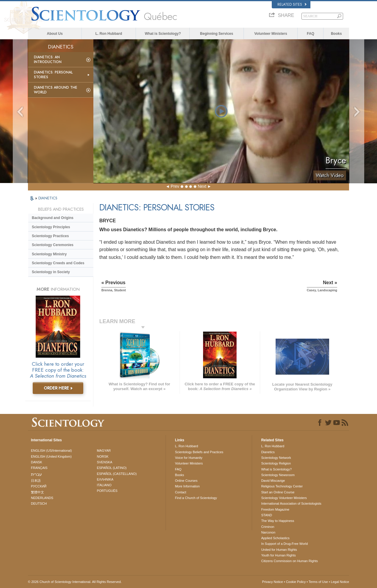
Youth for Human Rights (278, 555)
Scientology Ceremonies (53, 245)
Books (336, 34)
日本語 (36, 481)
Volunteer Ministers (271, 34)
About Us (55, 34)
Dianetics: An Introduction (48, 60)
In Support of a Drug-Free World (284, 544)
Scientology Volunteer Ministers (284, 498)
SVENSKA (105, 462)
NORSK (103, 456)
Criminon (268, 527)
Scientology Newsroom (278, 475)
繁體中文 (37, 492)
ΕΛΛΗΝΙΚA (105, 479)
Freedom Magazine (275, 509)
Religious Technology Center (282, 486)
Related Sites (292, 4)
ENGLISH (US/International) (51, 451)
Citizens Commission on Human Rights (289, 561)
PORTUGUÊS (107, 491)
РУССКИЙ (39, 486)
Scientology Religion (276, 463)
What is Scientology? (163, 34)
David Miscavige (273, 481)
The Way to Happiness (278, 521)
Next (202, 186)
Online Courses (186, 481)
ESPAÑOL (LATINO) (112, 468)
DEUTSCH (39, 503)
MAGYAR (104, 451)
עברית (36, 474)
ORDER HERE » (58, 388)
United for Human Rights (279, 550)
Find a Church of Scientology (196, 498)
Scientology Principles (51, 227)
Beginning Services (217, 34)
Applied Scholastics (275, 538)
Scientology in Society (51, 272)
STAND (266, 515)
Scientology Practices (50, 236)
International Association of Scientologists (291, 503)
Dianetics (268, 452)
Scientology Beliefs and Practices (199, 452)
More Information (187, 486)
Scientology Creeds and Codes (58, 263)
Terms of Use (318, 582)
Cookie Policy (296, 582)
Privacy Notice (272, 582)
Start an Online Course (278, 492)
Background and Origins (53, 218)
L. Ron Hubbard (109, 34)
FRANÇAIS (39, 468)
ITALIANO (104, 485)
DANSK (37, 462)
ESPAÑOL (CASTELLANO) (117, 474)
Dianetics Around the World (56, 90)
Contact (180, 492)
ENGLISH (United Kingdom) (51, 456)
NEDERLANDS (42, 498)
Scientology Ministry (49, 254)
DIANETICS (48, 198)
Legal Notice (340, 582)
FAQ (311, 34)
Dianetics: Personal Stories (53, 75)
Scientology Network (276, 458)
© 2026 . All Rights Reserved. (75, 582)
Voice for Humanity (188, 458)
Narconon (268, 532)
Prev (175, 186)
